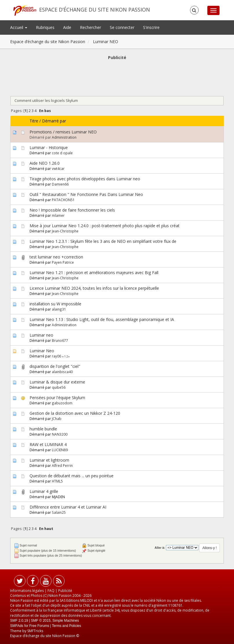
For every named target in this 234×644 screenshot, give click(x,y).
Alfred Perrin (62, 465)
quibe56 (59, 387)
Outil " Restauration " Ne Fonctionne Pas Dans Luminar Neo (86, 194)
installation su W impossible (55, 304)
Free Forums (39, 626)
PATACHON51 (63, 200)
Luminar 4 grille (44, 491)
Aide (67, 27)
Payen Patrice (63, 262)
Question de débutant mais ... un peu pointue (72, 476)
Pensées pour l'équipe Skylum (57, 398)
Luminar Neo (42, 351)
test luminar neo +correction (56, 257)
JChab (57, 419)
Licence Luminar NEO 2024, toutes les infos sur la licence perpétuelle (94, 288)
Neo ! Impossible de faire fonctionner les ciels (72, 210)
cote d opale (62, 153)
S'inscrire (151, 27)
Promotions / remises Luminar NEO (63, 132)
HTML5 (57, 481)
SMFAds (17, 626)
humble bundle (43, 429)
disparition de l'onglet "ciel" (55, 366)
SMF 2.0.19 (19, 621)
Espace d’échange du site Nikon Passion (95, 10)
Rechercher (91, 27)
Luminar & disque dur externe (57, 382)
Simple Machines (66, 621)
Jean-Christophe (65, 231)
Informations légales (27, 591)
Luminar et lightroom (49, 460)
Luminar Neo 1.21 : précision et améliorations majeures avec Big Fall (94, 273)
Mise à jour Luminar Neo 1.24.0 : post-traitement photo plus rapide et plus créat (105, 226)
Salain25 (59, 512)
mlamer (58, 215)
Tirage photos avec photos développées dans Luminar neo (85, 179)
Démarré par (54, 121)
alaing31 (59, 309)
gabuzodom (62, 403)
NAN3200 (60, 434)
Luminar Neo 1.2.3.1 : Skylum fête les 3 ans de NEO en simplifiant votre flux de (103, 241)
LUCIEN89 (60, 450)
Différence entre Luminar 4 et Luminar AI (68, 507)
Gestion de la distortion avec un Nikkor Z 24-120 (75, 413)
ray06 (56, 356)
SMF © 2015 (41, 621)
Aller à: (160, 548)
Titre (34, 121)
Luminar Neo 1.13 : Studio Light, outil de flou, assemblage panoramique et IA (102, 319)
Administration (64, 137)
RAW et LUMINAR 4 (48, 444)
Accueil (19, 27)
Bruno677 (60, 340)
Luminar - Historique (49, 147)
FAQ (51, 591)
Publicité (65, 591)
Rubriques (45, 27)
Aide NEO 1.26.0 (45, 163)
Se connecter (122, 27)
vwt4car (58, 168)
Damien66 (60, 184)
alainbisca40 (62, 372)
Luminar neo (41, 335)
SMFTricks (35, 631)
